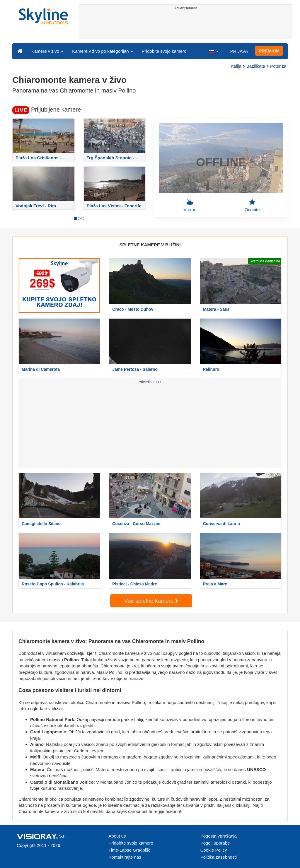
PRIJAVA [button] (239, 51)
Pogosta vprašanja (219, 836)
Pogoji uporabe (215, 843)
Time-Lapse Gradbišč (129, 850)
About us (117, 836)
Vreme (190, 205)
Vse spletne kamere (151, 601)
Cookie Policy (214, 850)
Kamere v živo (47, 51)
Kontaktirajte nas (125, 857)
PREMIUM (269, 51)
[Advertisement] (186, 25)
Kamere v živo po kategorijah (103, 51)
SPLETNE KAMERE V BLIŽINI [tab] (150, 245)
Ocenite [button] (252, 205)
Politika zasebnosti (219, 857)
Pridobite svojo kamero (164, 51)
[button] (214, 51)
